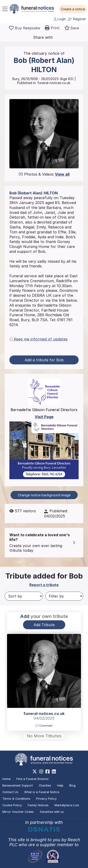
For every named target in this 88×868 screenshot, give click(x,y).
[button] (73, 9)
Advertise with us (52, 812)
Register (77, 19)
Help (60, 785)
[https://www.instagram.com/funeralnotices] (41, 772)
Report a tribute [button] (44, 585)
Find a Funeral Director (33, 779)
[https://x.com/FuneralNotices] (35, 772)
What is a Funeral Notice (42, 792)
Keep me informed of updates (38, 339)
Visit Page (44, 417)
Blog (72, 785)
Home (6, 779)
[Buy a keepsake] (25, 28)
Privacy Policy (46, 799)
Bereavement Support (18, 785)
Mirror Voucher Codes (18, 812)
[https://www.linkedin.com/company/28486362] (54, 772)
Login (60, 19)
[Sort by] (24, 596)
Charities (45, 785)
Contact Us (10, 792)
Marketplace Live (67, 805)
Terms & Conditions (16, 799)
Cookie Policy (12, 805)
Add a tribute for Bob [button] (44, 360)
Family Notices (38, 805)
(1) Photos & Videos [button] (44, 174)
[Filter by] (64, 596)
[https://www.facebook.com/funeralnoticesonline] (48, 772)
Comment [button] (44, 726)
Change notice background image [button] (44, 495)
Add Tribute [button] (44, 625)
